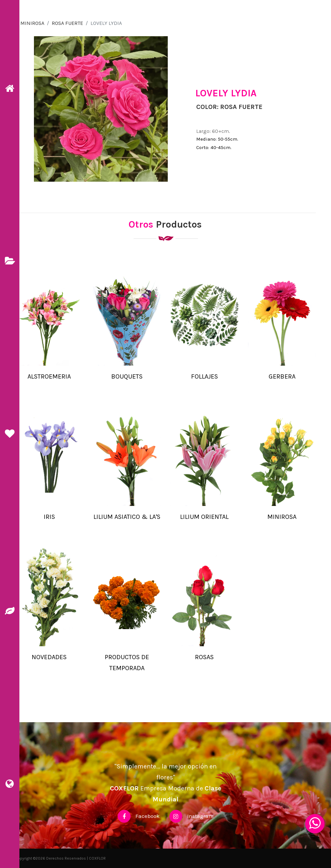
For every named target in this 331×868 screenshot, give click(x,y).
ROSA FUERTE (67, 23)
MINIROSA (32, 23)
